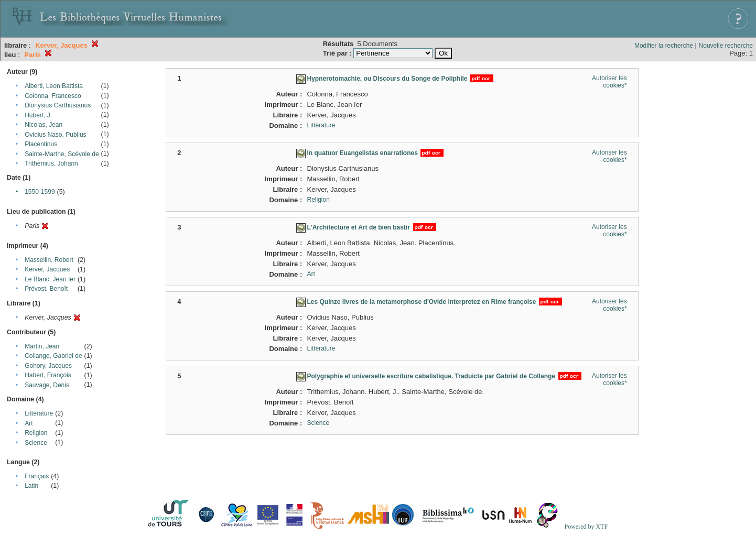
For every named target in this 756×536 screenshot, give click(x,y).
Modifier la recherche (664, 46)
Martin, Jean (42, 346)
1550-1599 (40, 192)
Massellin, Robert (49, 260)
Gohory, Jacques (48, 366)
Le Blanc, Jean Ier (50, 279)
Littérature (39, 413)
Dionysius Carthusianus (58, 105)
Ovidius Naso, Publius (55, 135)
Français (37, 476)
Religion (36, 433)
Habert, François (48, 375)
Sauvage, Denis (47, 385)
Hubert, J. (38, 115)
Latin (31, 486)
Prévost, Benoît (46, 289)
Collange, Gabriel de (53, 356)
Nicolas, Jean (44, 125)
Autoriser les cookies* (609, 82)
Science (36, 443)
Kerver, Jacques (47, 269)
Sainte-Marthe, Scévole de (62, 154)
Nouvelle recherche (726, 46)
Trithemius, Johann (51, 163)
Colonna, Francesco (53, 96)
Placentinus (41, 144)
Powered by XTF (586, 527)
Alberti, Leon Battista (54, 86)
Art (29, 423)
